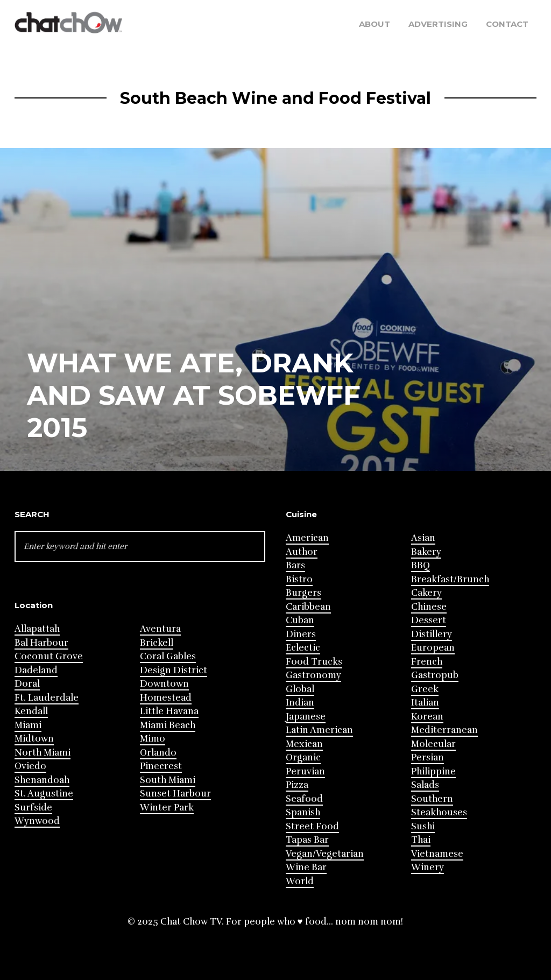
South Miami (168, 780)
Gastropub (435, 675)
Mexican (304, 744)
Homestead (166, 698)
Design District (174, 670)
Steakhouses (439, 812)
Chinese (429, 607)
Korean (427, 717)
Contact (507, 24)
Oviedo (30, 766)
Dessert (429, 620)
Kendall (31, 711)
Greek (425, 689)
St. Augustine (44, 794)
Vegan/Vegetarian (325, 854)
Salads (425, 785)
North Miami (43, 753)
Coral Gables (168, 656)
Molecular (433, 744)
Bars (295, 565)
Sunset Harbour (175, 794)
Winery (428, 867)
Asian (423, 538)
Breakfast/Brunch (450, 579)
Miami (28, 725)
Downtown (164, 684)
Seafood (304, 799)
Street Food (312, 826)
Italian (425, 703)
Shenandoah (42, 780)
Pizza (297, 785)
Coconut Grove (49, 656)
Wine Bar (306, 867)
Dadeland (36, 670)
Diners (301, 634)
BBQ (421, 565)
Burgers (303, 593)
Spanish (303, 812)
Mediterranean (444, 730)
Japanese (306, 717)
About (375, 24)
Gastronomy (313, 675)
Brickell (157, 643)
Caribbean (308, 607)
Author (302, 552)
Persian (428, 757)
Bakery (426, 552)
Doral (27, 684)
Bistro (299, 579)
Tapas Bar (307, 840)
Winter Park (167, 808)
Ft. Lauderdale (47, 698)
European (433, 648)
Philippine (433, 771)
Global (300, 689)
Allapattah (37, 629)
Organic (303, 757)
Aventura (160, 629)
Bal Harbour (41, 643)
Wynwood (37, 821)
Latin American (319, 730)
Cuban (300, 620)
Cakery (426, 593)
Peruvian (305, 771)
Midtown (34, 739)
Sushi (423, 826)
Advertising (438, 24)
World (300, 881)
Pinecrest (161, 766)
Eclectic (303, 648)
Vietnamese (437, 854)
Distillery (432, 634)
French (427, 662)
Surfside (33, 808)
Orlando (158, 753)
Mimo (153, 739)
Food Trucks (314, 662)
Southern (432, 799)
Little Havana (169, 711)
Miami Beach (168, 725)
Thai (421, 840)
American (307, 538)
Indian (300, 703)
